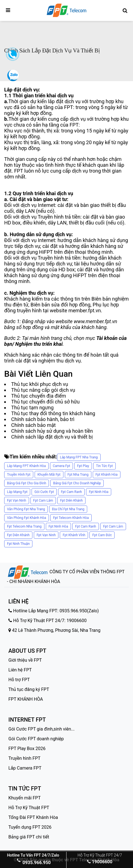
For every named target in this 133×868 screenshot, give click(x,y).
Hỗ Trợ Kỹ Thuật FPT (29, 808)
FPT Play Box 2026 (27, 749)
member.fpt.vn (85, 310)
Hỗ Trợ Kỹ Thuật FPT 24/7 (100, 855)
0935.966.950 (33, 863)
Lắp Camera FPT (25, 768)
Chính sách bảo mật (33, 425)
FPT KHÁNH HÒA (26, 699)
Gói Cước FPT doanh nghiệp (36, 739)
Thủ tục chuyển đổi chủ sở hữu (45, 402)
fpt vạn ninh (17, 501)
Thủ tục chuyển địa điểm (39, 396)
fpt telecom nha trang (24, 526)
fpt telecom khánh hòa (71, 518)
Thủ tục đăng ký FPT (29, 689)
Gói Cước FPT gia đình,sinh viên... (41, 729)
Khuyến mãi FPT (25, 798)
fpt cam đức (102, 535)
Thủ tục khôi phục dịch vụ (40, 384)
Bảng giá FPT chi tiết (29, 837)
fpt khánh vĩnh (74, 535)
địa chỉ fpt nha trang (68, 509)
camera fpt (61, 466)
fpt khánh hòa (107, 475)
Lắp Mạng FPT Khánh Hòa (26, 466)
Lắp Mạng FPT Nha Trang (79, 457)
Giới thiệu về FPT (25, 660)
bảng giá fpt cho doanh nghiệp (77, 483)
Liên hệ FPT (20, 670)
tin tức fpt (104, 466)
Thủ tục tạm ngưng (32, 408)
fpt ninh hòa (99, 492)
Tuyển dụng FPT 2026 (30, 827)
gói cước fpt (44, 492)
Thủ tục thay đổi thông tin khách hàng (53, 413)
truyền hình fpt (19, 475)
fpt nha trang (78, 475)
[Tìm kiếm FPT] (125, 10)
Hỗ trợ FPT (19, 680)
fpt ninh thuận (18, 544)
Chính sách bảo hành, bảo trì (43, 419)
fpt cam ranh (71, 492)
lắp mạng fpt (17, 492)
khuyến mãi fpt (49, 475)
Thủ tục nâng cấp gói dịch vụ (43, 390)
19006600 (100, 862)
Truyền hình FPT (24, 758)
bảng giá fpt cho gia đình (27, 483)
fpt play (83, 466)
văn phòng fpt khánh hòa (27, 518)
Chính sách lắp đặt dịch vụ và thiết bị (52, 437)
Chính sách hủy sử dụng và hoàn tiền (52, 431)
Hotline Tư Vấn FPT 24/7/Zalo (33, 855)
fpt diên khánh (71, 501)
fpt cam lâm (43, 501)
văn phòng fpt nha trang (26, 509)
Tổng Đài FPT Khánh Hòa (33, 817)
